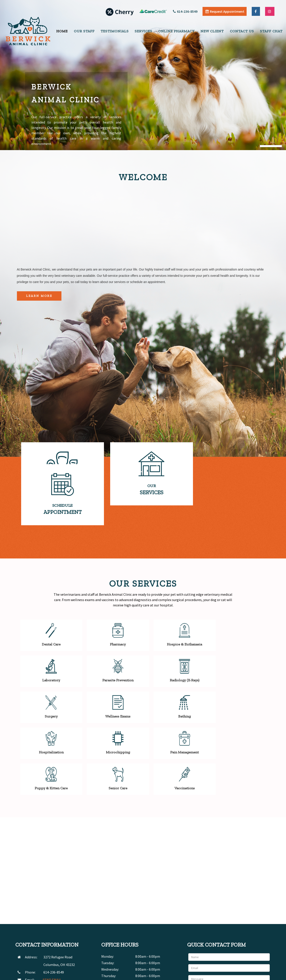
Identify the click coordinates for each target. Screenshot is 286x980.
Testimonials (115, 31)
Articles (236, 975)
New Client (212, 31)
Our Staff (84, 31)
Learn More (39, 296)
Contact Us (242, 31)
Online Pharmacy (176, 31)
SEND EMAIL (52, 922)
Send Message (256, 938)
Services (143, 31)
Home (62, 31)
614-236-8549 (185, 11)
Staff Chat (271, 31)
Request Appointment (225, 11)
